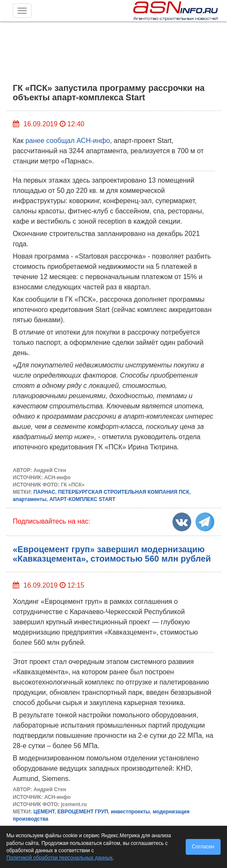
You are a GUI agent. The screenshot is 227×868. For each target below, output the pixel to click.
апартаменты (30, 499)
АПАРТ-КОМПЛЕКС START (82, 499)
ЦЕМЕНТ (44, 812)
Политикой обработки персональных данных (59, 858)
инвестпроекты (130, 812)
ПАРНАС (45, 492)
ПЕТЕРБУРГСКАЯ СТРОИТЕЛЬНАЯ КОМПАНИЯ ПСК (124, 492)
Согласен (203, 847)
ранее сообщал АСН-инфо (68, 141)
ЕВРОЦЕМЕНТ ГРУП (83, 812)
